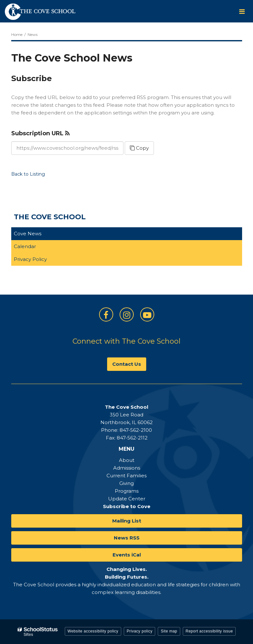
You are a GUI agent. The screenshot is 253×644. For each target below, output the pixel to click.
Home (17, 34)
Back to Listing (28, 174)
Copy (139, 148)
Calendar (25, 246)
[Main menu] (242, 11)
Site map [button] (169, 631)
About (127, 460)
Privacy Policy (30, 259)
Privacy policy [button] (139, 631)
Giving (126, 483)
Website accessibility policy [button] (93, 631)
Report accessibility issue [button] (209, 631)
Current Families (126, 476)
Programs (127, 491)
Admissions (127, 468)
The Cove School (50, 217)
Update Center (127, 499)
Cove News (28, 234)
